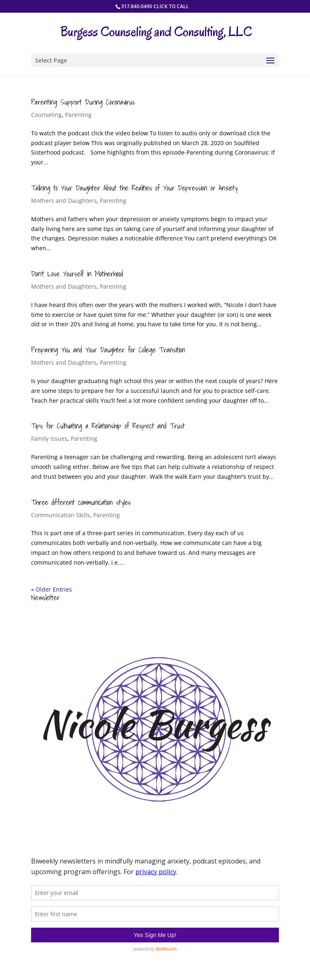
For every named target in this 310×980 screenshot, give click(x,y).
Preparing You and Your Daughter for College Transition (108, 350)
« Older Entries (52, 589)
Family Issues (49, 438)
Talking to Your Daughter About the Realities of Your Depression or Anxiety (134, 188)
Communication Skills (61, 515)
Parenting (78, 115)
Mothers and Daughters (64, 201)
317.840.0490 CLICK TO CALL (155, 6)
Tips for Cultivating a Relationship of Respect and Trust (108, 426)
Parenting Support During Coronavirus (83, 102)
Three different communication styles (81, 502)
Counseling (46, 115)
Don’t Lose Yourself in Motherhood (77, 274)
